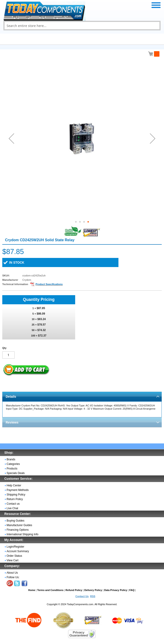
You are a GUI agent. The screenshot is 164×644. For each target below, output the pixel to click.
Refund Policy (74, 590)
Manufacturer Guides (19, 525)
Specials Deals (16, 473)
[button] (11, 138)
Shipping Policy (16, 495)
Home (32, 590)
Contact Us (82, 596)
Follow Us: (13, 577)
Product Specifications (49, 284)
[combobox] (82, 26)
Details (11, 397)
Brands (11, 459)
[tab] (82, 396)
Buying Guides (15, 521)
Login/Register (15, 547)
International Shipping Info (22, 534)
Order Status (14, 556)
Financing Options (18, 530)
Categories (13, 464)
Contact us (13, 504)
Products (12, 469)
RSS (93, 596)
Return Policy (15, 499)
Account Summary (18, 551)
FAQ (132, 590)
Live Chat (12, 508)
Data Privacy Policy (116, 590)
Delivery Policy (93, 590)
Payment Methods (18, 490)
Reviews (12, 422)
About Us (12, 573)
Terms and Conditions (50, 590)
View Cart (13, 560)
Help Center (14, 485)
